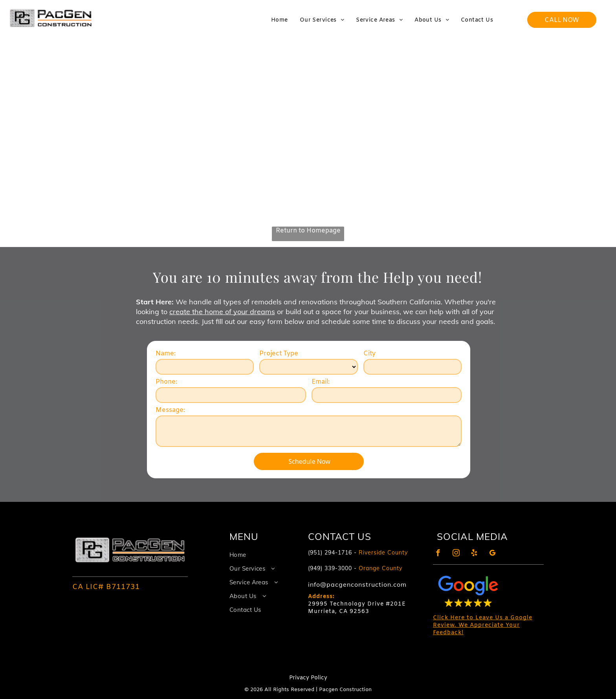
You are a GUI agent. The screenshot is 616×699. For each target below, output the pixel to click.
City (369, 354)
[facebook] (438, 554)
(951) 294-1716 (330, 553)
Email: (321, 382)
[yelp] (474, 554)
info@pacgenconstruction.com (357, 584)
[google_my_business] (492, 554)
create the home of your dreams (222, 312)
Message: (170, 410)
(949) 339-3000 (330, 568)
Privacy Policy (308, 678)
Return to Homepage (308, 231)
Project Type (279, 354)
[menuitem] (280, 20)
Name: (166, 354)
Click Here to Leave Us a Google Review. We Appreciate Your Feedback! (483, 625)
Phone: (166, 382)
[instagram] (456, 554)
